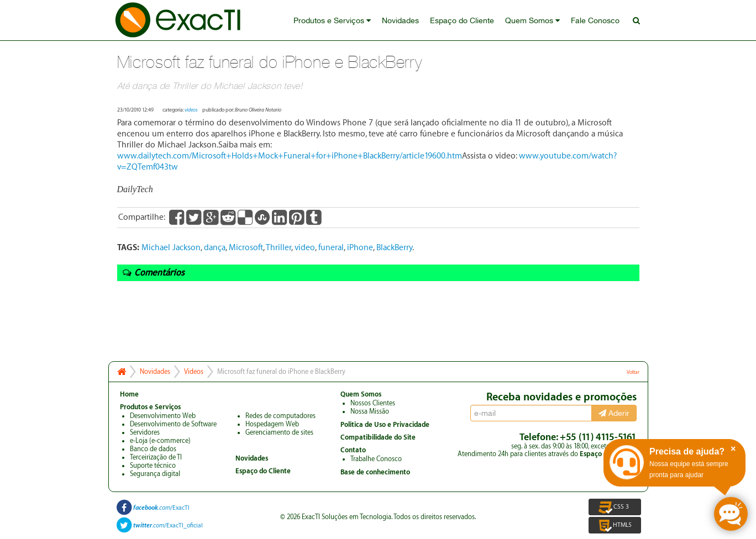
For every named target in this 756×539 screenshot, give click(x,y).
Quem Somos (532, 20)
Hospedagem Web (272, 424)
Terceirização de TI (156, 457)
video (305, 248)
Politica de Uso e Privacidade (385, 425)
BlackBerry (394, 248)
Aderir (614, 413)
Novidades (400, 20)
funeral (331, 248)
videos (191, 110)
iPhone (360, 248)
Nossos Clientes (373, 403)
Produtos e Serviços (332, 20)
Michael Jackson (171, 248)
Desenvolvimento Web (163, 416)
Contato (353, 450)
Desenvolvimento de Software (173, 424)
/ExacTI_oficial (168, 525)
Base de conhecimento (375, 472)
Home (129, 394)
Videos (194, 372)
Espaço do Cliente (462, 20)
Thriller (279, 248)
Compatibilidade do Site (378, 437)
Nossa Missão (370, 411)
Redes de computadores (280, 416)
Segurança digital (155, 474)
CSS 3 (615, 507)
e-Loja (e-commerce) (160, 441)
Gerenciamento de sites (279, 432)
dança (215, 248)
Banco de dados (153, 449)
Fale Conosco (595, 20)
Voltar (633, 372)
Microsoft (246, 248)
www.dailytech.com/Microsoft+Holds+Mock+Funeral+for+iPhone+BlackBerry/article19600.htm (290, 156)
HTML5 (615, 525)
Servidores (145, 432)
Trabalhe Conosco (376, 459)
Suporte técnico (153, 466)
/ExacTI (161, 508)
